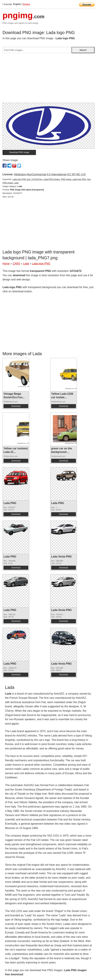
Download (16, 406)
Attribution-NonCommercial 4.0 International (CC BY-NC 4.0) (50, 174)
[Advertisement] (48, 79)
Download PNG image (19, 152)
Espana (26, 4)
